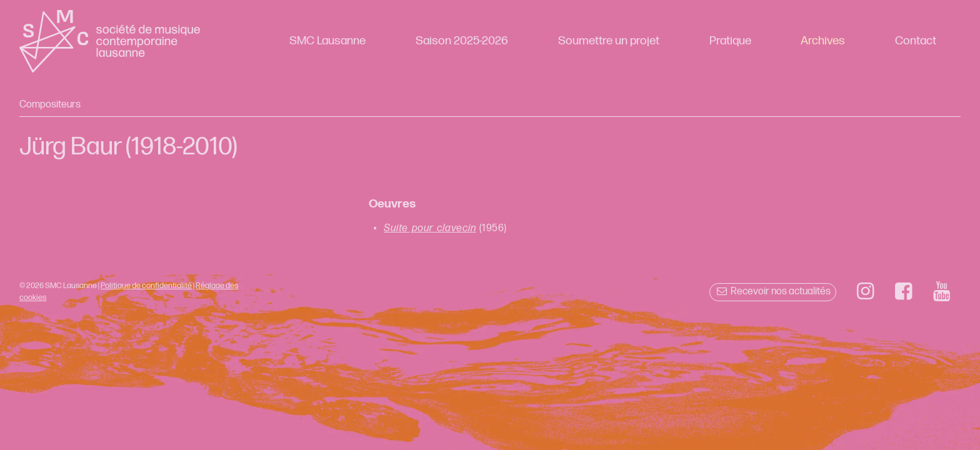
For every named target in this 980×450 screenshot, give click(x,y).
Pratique (730, 41)
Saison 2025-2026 (462, 41)
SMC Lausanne (327, 41)
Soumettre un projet (609, 41)
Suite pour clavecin (430, 228)
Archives (823, 41)
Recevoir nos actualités (773, 292)
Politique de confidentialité (146, 286)
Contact (916, 41)
